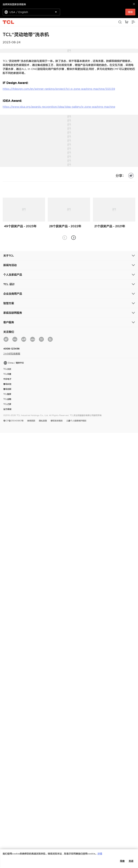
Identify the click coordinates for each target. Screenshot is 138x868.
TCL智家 (7, 394)
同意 (122, 861)
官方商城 (7, 409)
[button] (74, 238)
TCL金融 (7, 399)
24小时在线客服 (12, 354)
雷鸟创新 (7, 389)
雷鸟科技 (7, 384)
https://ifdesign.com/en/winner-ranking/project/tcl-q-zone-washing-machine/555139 (59, 89)
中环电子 (7, 379)
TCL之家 (7, 404)
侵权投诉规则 (57, 421)
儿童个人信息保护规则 (76, 421)
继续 (130, 12)
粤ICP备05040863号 (13, 421)
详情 (100, 854)
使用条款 (31, 421)
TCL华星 (7, 374)
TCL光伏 (7, 369)
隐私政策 (43, 421)
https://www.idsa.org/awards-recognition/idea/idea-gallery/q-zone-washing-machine (59, 107)
